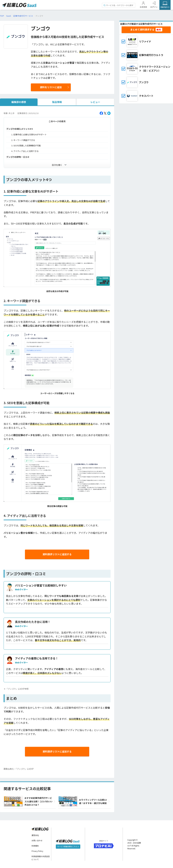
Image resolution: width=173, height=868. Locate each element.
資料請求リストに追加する (57, 554)
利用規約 (35, 846)
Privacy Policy (37, 851)
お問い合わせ (37, 840)
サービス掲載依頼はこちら (68, 846)
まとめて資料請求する (142, 29)
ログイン (154, 7)
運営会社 (35, 835)
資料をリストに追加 (51, 87)
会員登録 (143, 7)
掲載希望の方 (165, 7)
